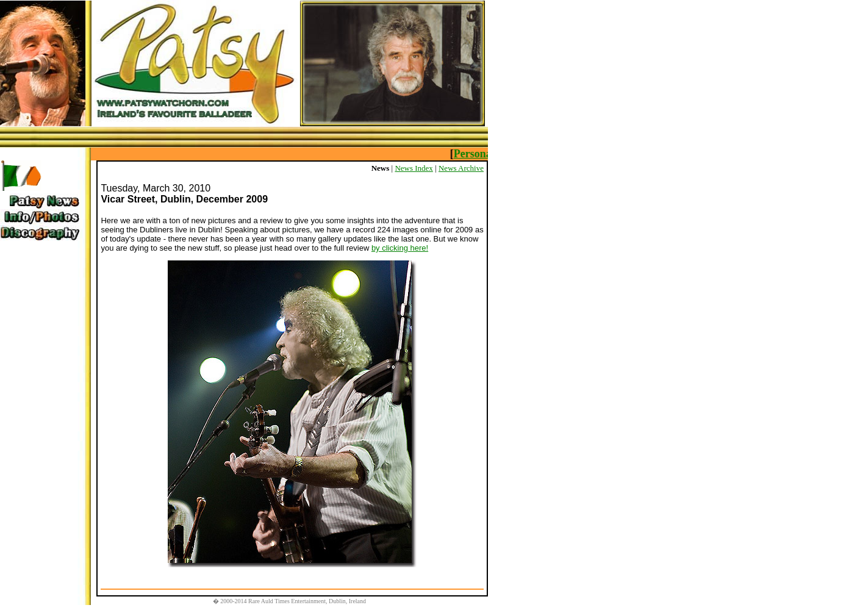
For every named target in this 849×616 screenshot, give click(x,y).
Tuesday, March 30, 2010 (156, 188)
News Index (414, 168)
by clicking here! (400, 248)
